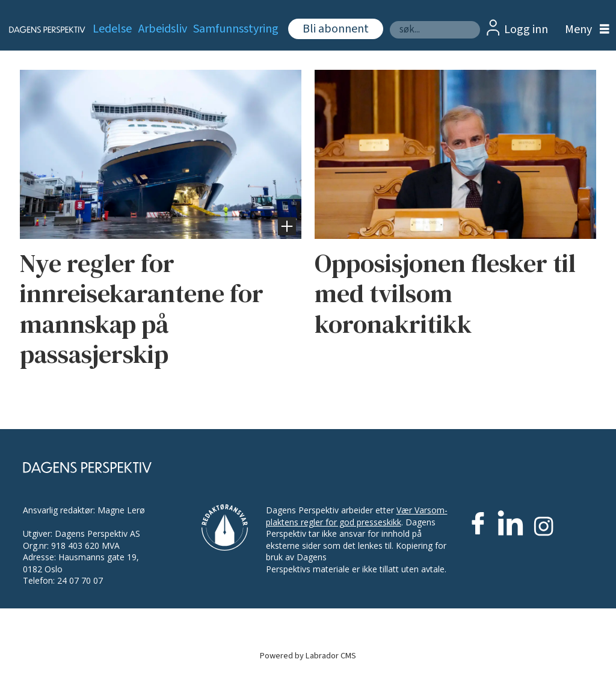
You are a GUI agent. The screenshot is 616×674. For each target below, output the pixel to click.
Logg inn (526, 29)
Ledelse (112, 29)
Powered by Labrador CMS (308, 656)
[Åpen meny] (584, 30)
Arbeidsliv (163, 29)
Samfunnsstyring (236, 29)
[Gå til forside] (40, 29)
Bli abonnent (336, 29)
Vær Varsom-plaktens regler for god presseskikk (357, 516)
